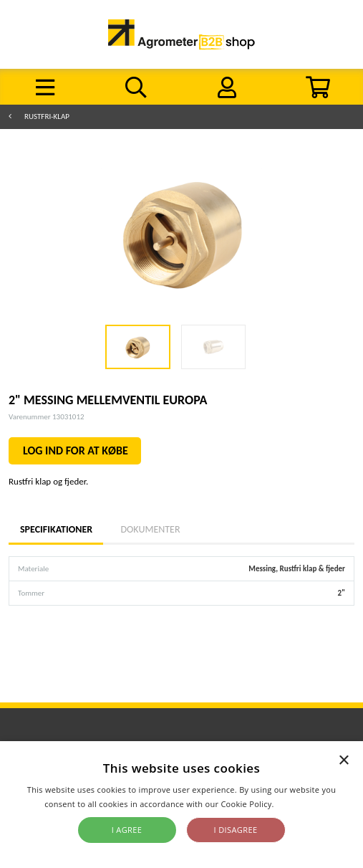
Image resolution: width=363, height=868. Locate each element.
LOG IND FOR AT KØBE (76, 450)
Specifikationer (56, 529)
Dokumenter (150, 529)
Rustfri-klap (47, 116)
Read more (297, 804)
